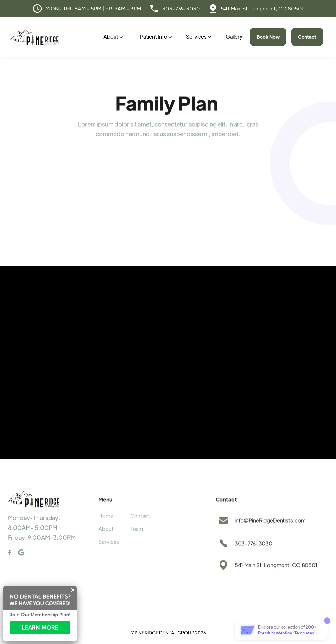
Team (137, 537)
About (106, 537)
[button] (113, 37)
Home (106, 524)
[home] (34, 37)
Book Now (268, 37)
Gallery (234, 37)
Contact (307, 37)
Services (109, 550)
